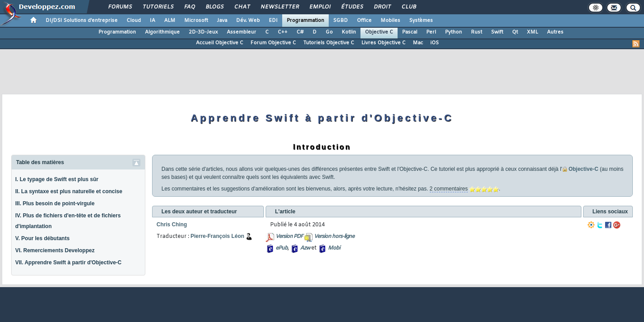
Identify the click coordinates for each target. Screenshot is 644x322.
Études (352, 7)
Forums (120, 7)
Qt (515, 32)
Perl (431, 32)
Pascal (410, 32)
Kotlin (349, 32)
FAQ (189, 7)
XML (532, 32)
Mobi (334, 248)
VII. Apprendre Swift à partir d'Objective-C (68, 263)
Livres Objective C (383, 43)
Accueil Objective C (220, 43)
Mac (418, 43)
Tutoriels (158, 7)
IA (153, 21)
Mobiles (390, 21)
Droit (382, 7)
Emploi (320, 7)
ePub (282, 248)
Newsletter (279, 7)
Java (222, 21)
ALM (170, 21)
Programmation (305, 21)
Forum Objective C (273, 43)
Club (408, 7)
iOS (434, 43)
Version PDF (289, 237)
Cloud (134, 21)
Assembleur (241, 32)
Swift (497, 32)
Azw (305, 248)
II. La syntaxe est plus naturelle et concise (69, 191)
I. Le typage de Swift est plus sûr (57, 179)
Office (364, 21)
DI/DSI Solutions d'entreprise (82, 21)
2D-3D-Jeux (203, 32)
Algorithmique (162, 32)
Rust (477, 32)
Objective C (379, 32)
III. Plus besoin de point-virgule (55, 203)
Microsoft (196, 21)
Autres (555, 32)
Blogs (214, 7)
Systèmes (421, 21)
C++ (283, 32)
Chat (242, 7)
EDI (273, 21)
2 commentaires (449, 189)
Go (329, 32)
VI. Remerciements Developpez (55, 250)
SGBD (341, 21)
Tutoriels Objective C (329, 43)
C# (300, 32)
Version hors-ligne (334, 237)
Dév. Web (248, 21)
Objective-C (583, 169)
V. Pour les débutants (42, 238)
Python (453, 32)
